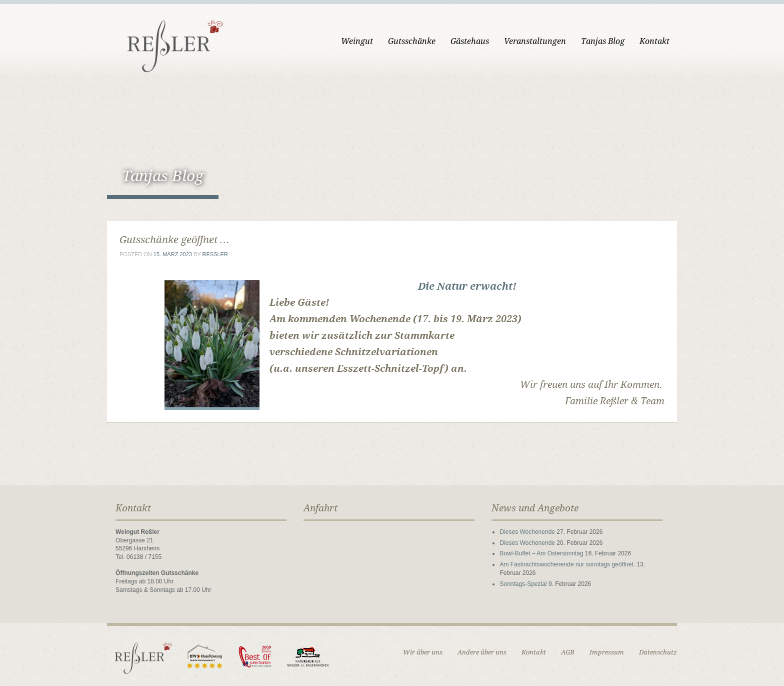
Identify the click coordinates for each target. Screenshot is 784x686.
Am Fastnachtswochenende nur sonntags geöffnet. (567, 564)
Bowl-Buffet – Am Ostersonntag (541, 553)
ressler (215, 254)
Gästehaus (470, 41)
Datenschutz (658, 652)
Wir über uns (423, 652)
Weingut (357, 41)
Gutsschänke (412, 41)
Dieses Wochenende (527, 532)
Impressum (607, 652)
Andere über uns (482, 652)
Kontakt (654, 41)
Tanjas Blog (603, 41)
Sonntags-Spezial (523, 584)
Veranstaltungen (535, 41)
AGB (568, 652)
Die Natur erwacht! (467, 286)
